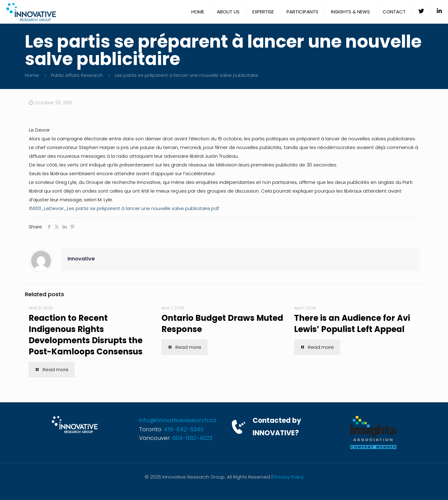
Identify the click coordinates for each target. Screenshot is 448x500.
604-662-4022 (192, 438)
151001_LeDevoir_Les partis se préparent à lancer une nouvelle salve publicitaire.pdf (124, 208)
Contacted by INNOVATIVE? (277, 427)
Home (32, 75)
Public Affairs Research (77, 75)
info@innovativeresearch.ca (178, 420)
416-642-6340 (184, 429)
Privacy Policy (289, 477)
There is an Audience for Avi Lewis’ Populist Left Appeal (352, 324)
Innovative (81, 259)
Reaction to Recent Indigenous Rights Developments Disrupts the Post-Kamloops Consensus (86, 335)
